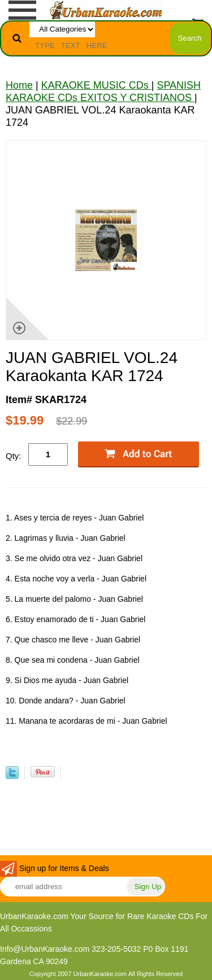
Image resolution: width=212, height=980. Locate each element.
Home (19, 85)
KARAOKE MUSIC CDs (96, 85)
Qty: (14, 456)
